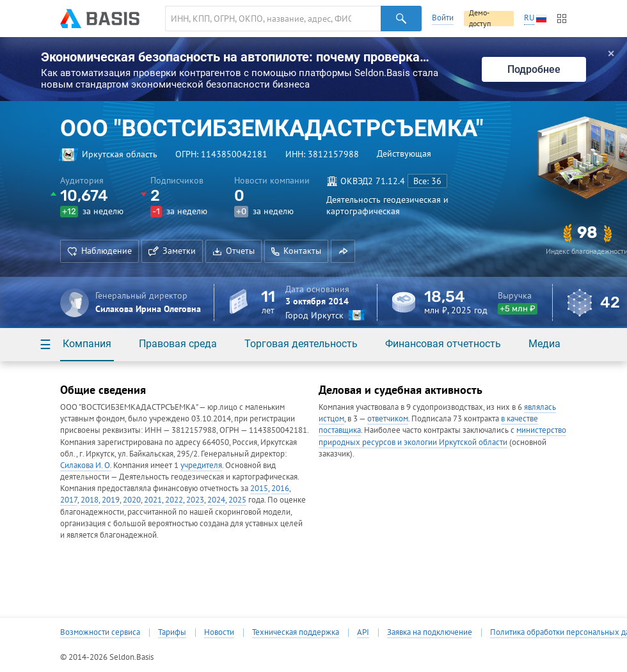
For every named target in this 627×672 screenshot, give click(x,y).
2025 (237, 500)
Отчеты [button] (234, 251)
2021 (153, 500)
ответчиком (388, 418)
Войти (443, 18)
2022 (174, 500)
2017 (69, 500)
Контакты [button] (296, 251)
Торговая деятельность (301, 344)
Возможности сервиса (100, 632)
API (363, 632)
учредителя (201, 465)
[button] (343, 251)
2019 (111, 500)
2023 (195, 500)
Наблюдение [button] (99, 251)
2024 (216, 500)
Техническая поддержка (296, 632)
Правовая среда (178, 344)
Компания (87, 344)
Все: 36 (427, 181)
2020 (132, 500)
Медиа (544, 344)
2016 (280, 488)
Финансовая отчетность (443, 344)
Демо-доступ (480, 19)
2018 (90, 500)
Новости (219, 632)
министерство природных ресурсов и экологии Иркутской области (442, 436)
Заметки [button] (172, 251)
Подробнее (534, 69)
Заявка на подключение (430, 632)
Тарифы (172, 632)
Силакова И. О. (86, 465)
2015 (259, 488)
